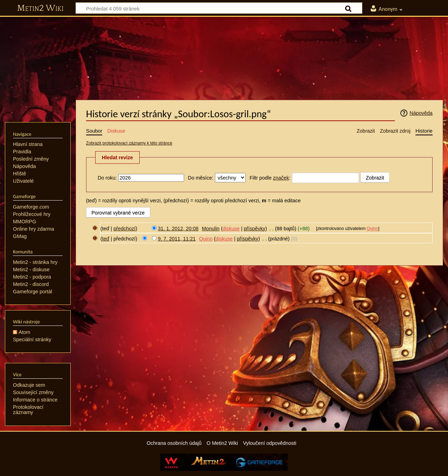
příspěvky (254, 229)
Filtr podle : (270, 178)
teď (106, 239)
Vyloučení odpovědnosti (269, 443)
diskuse (231, 229)
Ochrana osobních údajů (174, 443)
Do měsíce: (201, 178)
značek (281, 178)
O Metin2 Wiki (222, 443)
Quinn (373, 229)
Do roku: (107, 178)
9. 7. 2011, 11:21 (177, 239)
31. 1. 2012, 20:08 (178, 229)
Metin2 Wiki (40, 8)
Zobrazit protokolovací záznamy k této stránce (129, 143)
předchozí (124, 229)
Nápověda (421, 113)
